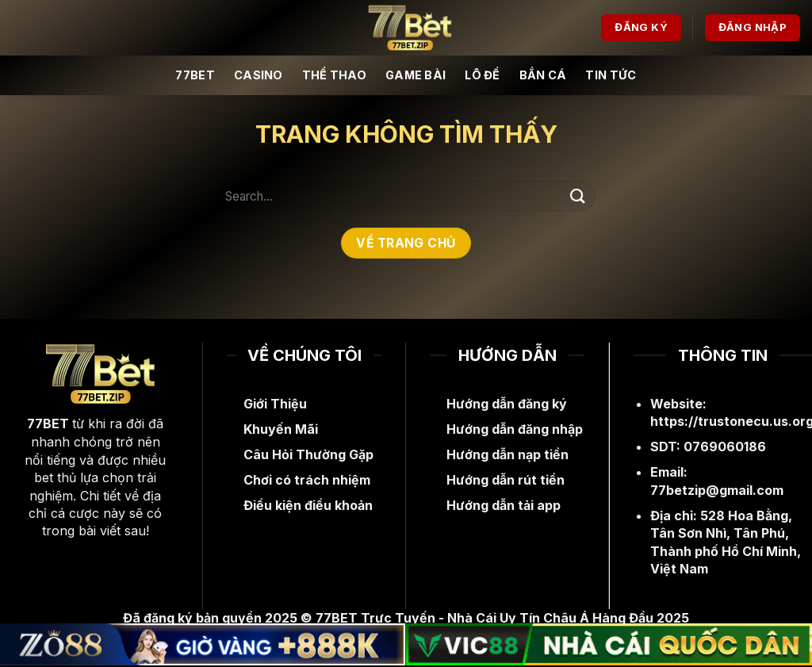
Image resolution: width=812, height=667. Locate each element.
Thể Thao (334, 75)
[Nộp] (578, 196)
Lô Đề (482, 75)
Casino (259, 75)
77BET (195, 75)
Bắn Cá (543, 75)
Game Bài (416, 75)
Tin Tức (611, 75)
